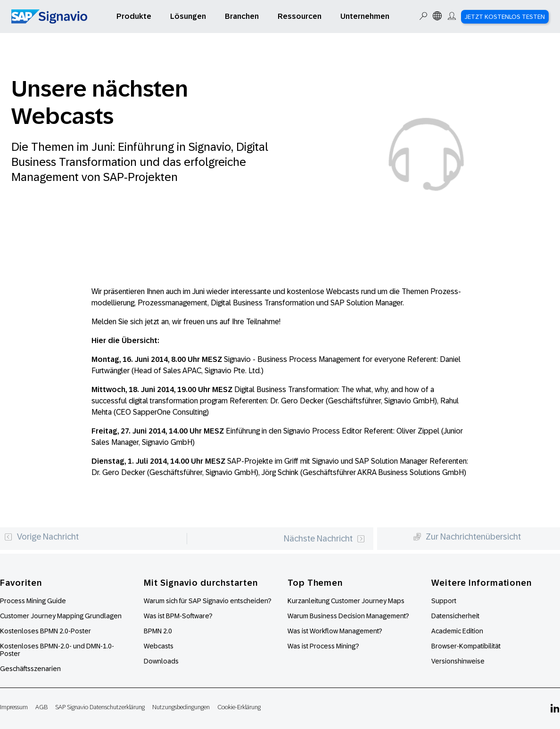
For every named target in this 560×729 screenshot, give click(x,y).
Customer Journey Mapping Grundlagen (61, 616)
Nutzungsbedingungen (181, 707)
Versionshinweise (458, 661)
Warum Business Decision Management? (348, 616)
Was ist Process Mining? (323, 646)
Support (444, 601)
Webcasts (159, 646)
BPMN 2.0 (158, 631)
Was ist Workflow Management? (335, 631)
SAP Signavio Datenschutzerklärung (100, 707)
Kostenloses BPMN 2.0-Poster (45, 631)
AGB (41, 707)
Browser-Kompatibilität (466, 646)
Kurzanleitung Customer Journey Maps (346, 601)
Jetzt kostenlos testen (505, 17)
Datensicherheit (455, 616)
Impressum (14, 707)
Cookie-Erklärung (239, 707)
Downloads (161, 661)
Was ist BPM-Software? (178, 616)
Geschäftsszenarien (30, 669)
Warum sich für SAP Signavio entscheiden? (208, 601)
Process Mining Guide (33, 601)
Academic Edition (457, 631)
